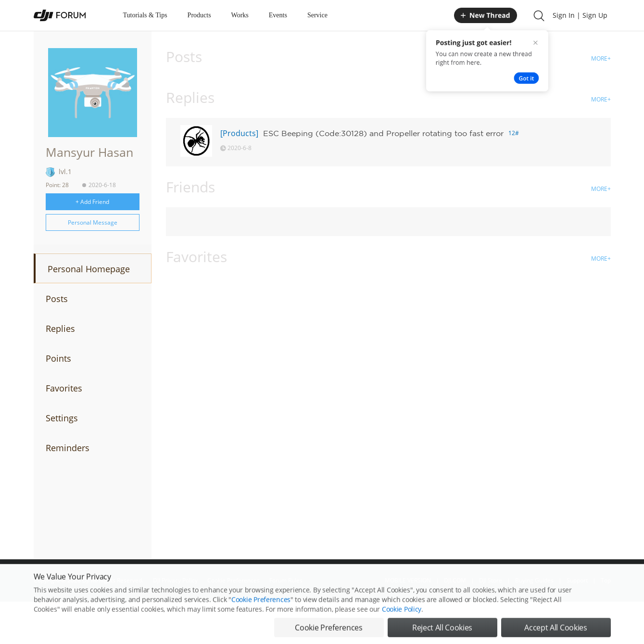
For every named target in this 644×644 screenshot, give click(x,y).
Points (58, 358)
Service (317, 15)
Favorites (64, 388)
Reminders (68, 448)
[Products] (239, 133)
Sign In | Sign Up (580, 15)
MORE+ (601, 58)
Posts (57, 299)
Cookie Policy (402, 624)
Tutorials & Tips (145, 15)
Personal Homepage (89, 269)
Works (240, 15)
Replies (60, 328)
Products (199, 15)
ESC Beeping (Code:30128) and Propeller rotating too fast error (383, 133)
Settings (62, 418)
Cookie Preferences (261, 614)
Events (278, 15)
